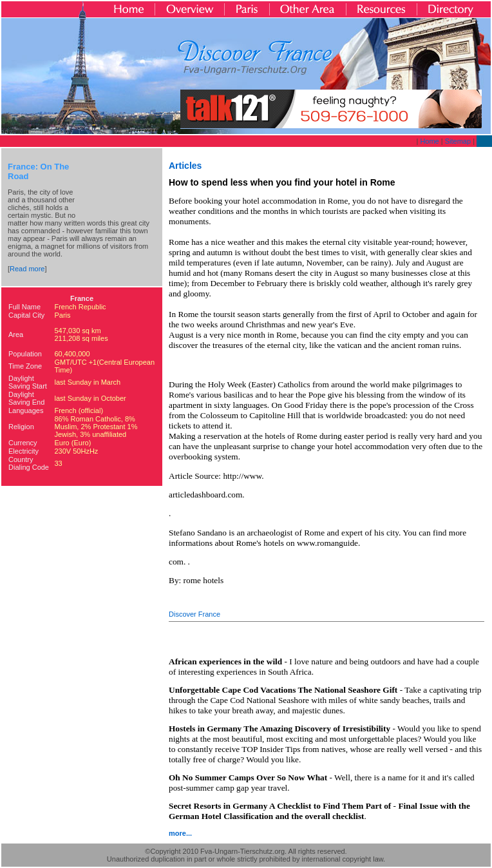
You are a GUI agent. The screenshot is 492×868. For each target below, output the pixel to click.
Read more (27, 269)
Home (429, 141)
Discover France (194, 614)
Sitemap (458, 141)
